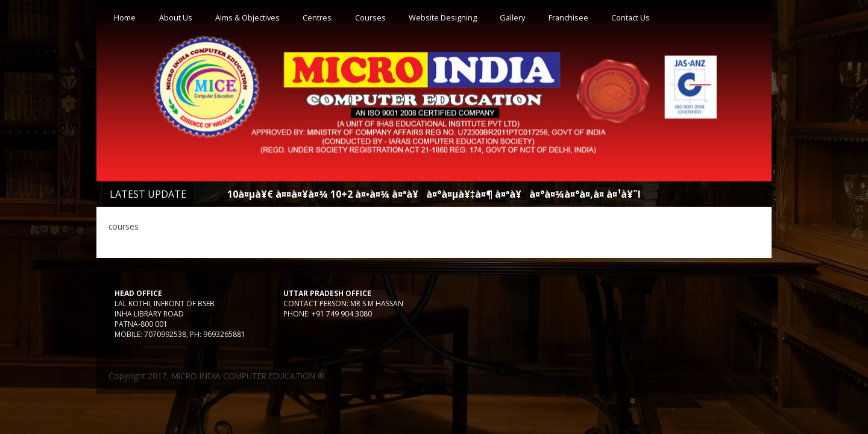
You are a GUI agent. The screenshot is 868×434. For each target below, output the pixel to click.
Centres (317, 17)
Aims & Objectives (247, 17)
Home (125, 17)
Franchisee (568, 17)
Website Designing (443, 17)
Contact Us (631, 17)
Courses (370, 17)
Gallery (512, 17)
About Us (176, 17)
